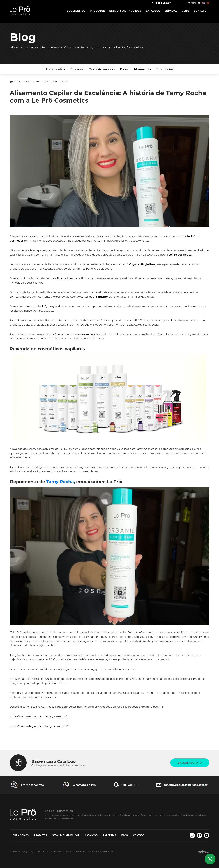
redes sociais (86, 334)
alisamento (100, 297)
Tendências (165, 69)
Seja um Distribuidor (125, 11)
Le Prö (42, 306)
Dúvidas (171, 11)
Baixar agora (190, 763)
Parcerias (109, 835)
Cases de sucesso (102, 69)
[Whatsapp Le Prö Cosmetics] (210, 859)
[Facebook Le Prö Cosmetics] (199, 835)
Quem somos (76, 11)
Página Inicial (21, 82)
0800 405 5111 (162, 3)
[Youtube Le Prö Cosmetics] (207, 835)
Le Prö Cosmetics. (180, 255)
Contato (200, 11)
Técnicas (77, 69)
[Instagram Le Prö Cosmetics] (192, 835)
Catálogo (153, 11)
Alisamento (142, 69)
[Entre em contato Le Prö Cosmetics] (27, 785)
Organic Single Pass (142, 264)
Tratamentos (55, 69)
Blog (185, 11)
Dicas (124, 69)
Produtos (97, 11)
